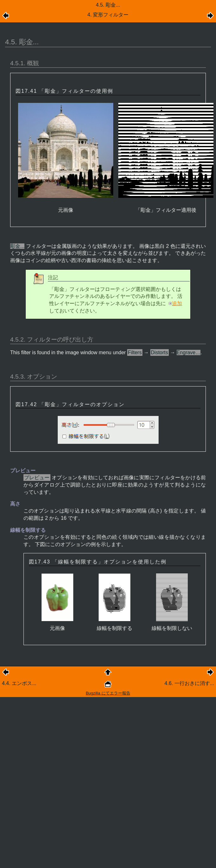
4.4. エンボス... (19, 683)
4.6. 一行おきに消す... (189, 683)
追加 (177, 303)
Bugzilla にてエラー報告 (108, 693)
